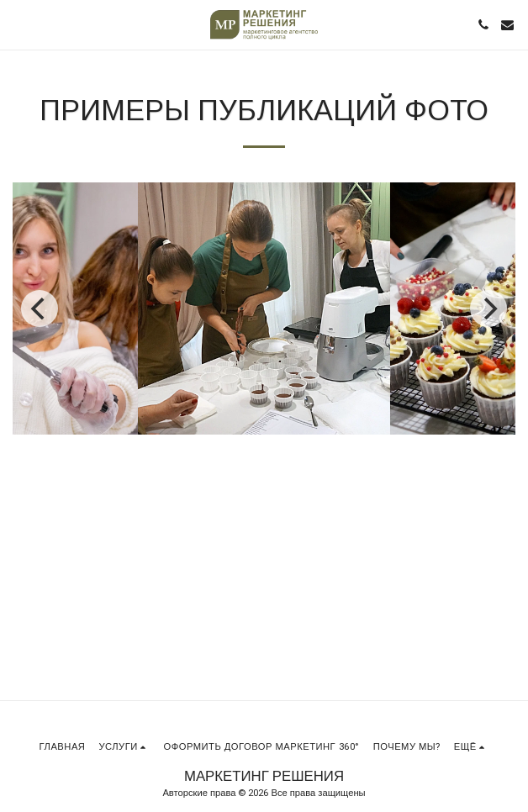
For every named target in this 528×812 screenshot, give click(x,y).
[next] (488, 308)
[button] (18, 24)
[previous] (40, 308)
